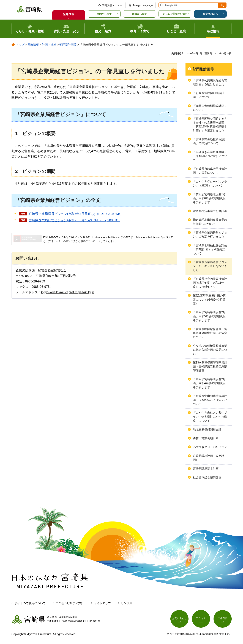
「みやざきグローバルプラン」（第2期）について (210, 184)
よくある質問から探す (175, 14)
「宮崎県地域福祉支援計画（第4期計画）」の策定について (210, 249)
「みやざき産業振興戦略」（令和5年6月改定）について (210, 156)
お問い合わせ (179, 618)
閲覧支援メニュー (112, 5)
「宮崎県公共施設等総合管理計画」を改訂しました (210, 82)
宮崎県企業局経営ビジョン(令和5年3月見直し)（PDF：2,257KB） (76, 214)
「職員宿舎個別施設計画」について (210, 108)
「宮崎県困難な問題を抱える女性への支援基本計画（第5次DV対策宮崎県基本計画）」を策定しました (210, 125)
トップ (20, 45)
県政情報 (33, 45)
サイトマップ (102, 603)
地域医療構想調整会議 (207, 430)
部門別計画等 (68, 45)
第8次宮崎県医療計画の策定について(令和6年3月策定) (209, 300)
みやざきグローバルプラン (210, 447)
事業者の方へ (210, 14)
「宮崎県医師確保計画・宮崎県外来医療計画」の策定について (210, 333)
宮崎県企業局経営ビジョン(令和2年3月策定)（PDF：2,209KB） (74, 220)
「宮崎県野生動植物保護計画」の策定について (210, 141)
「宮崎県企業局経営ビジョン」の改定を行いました (210, 235)
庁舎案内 (223, 618)
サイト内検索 (161, 5)
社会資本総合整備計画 (207, 477)
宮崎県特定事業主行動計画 (210, 211)
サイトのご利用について (30, 603)
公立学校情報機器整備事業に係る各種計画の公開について (210, 350)
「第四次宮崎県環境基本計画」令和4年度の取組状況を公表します (210, 383)
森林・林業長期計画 (206, 438)
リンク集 (127, 603)
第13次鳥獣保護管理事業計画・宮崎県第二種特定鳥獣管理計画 (210, 367)
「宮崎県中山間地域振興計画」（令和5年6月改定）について (210, 400)
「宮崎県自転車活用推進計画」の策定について (210, 171)
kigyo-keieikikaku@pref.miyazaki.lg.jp (68, 292)
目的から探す (104, 14)
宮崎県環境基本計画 (206, 469)
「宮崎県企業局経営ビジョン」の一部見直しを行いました (210, 266)
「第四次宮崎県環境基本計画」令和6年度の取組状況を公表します (210, 198)
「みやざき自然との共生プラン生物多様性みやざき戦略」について (210, 417)
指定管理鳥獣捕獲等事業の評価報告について (210, 222)
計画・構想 (49, 45)
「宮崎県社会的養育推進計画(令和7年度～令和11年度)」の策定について (210, 283)
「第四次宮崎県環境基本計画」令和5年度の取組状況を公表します (210, 316)
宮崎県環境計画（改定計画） (209, 458)
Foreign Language (143, 5)
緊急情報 (69, 14)
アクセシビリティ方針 (70, 603)
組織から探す (140, 14)
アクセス (201, 618)
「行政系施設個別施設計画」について (209, 95)
